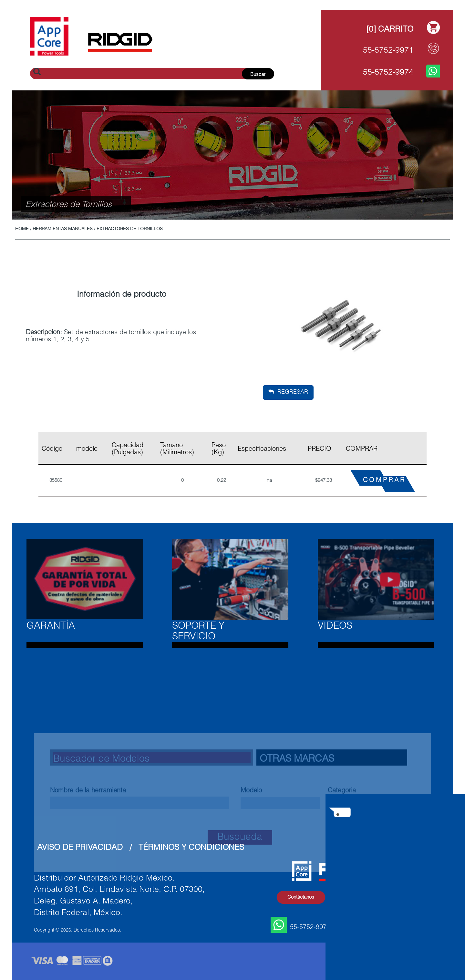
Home (22, 229)
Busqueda (240, 901)
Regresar (288, 392)
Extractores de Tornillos (130, 229)
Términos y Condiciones (191, 848)
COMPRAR (384, 481)
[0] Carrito (390, 30)
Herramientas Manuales (63, 229)
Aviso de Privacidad (80, 848)
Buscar (258, 75)
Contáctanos (301, 897)
